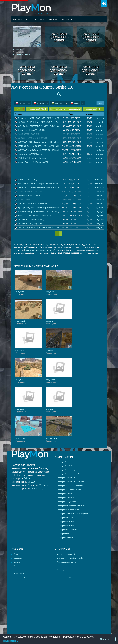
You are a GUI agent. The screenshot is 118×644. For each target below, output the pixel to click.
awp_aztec (100, 180)
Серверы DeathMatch (37, 109)
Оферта (60, 574)
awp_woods (100, 134)
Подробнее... (11, 641)
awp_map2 (50, 380)
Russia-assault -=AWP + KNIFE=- (32, 130)
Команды (53, 19)
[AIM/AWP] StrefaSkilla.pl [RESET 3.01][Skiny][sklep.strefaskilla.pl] (47, 150)
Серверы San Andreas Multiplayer (71, 506)
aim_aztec (99, 220)
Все (101, 103)
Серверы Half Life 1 (65, 494)
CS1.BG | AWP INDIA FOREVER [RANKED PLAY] (39, 227)
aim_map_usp (51, 438)
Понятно (105, 639)
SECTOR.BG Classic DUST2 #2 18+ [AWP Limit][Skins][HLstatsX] (46, 146)
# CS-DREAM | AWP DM (28, 134)
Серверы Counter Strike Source (70, 482)
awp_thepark (101, 192)
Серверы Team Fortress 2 (68, 529)
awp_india (99, 130)
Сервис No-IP (19, 578)
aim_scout (100, 142)
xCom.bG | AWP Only (27, 180)
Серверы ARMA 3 (64, 466)
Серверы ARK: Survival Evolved (70, 462)
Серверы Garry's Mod (66, 502)
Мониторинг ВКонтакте (67, 578)
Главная (18, 19)
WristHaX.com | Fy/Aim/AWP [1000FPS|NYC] (38, 212)
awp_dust (99, 126)
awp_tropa (20, 409)
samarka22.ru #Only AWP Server (32, 204)
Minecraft (30, 478)
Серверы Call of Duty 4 (67, 470)
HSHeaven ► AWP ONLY (29, 196)
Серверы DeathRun (93, 109)
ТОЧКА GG (18, 49)
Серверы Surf (75, 109)
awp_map (50, 292)
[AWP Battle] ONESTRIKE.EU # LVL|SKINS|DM (39, 126)
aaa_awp (99, 184)
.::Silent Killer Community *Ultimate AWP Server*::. (41, 188)
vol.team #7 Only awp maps (30, 224)
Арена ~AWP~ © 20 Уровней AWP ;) (34, 162)
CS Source (36, 489)
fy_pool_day (100, 208)
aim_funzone (101, 150)
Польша (41, 103)
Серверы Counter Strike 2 (68, 478)
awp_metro (100, 200)
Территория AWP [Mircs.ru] (30, 154)
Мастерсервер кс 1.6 (66, 554)
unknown (49, 321)
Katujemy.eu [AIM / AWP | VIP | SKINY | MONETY (40, 118)
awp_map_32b (101, 188)
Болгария (59, 103)
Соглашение (62, 566)
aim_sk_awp (100, 212)
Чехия (77, 103)
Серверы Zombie (58, 109)
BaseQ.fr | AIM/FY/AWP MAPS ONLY (34, 216)
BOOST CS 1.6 (20, 574)
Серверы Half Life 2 (65, 498)
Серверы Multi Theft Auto (68, 510)
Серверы (40, 19)
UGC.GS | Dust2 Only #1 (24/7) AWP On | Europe (40, 122)
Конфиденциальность (67, 570)
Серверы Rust (63, 533)
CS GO (31, 482)
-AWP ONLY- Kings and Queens (32, 158)
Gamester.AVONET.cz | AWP (30, 192)
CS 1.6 (42, 485)
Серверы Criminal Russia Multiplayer (73, 514)
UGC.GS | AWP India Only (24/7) (32, 138)
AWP (20, 109)
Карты (16, 570)
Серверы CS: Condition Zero (69, 490)
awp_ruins (20, 350)
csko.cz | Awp (24, 200)
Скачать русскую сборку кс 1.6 (70, 558)
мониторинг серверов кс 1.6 (39, 250)
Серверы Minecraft (65, 518)
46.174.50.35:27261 (21, 55)
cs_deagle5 (50, 350)
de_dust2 (99, 122)
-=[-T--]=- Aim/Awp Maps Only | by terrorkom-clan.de (42, 208)
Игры (29, 19)
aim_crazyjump (102, 118)
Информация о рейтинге (68, 562)
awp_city (49, 409)
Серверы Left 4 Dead (66, 522)
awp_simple (100, 224)
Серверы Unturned (65, 537)
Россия (23, 103)
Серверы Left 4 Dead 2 (67, 526)
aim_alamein (101, 216)
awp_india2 (20, 321)
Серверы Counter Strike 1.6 (69, 474)
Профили (67, 19)
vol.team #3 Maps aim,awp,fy (31, 220)
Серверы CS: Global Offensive (70, 486)
